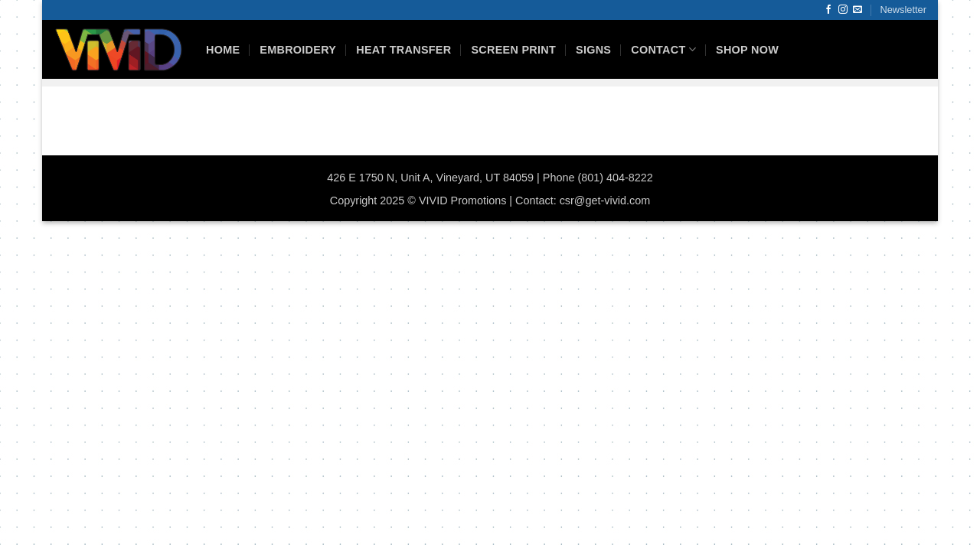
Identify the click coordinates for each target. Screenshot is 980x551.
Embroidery (298, 50)
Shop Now (747, 50)
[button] (903, 10)
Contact (663, 49)
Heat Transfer (403, 50)
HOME (223, 50)
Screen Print (513, 50)
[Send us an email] (857, 10)
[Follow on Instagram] (843, 10)
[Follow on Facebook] (828, 10)
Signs (593, 50)
